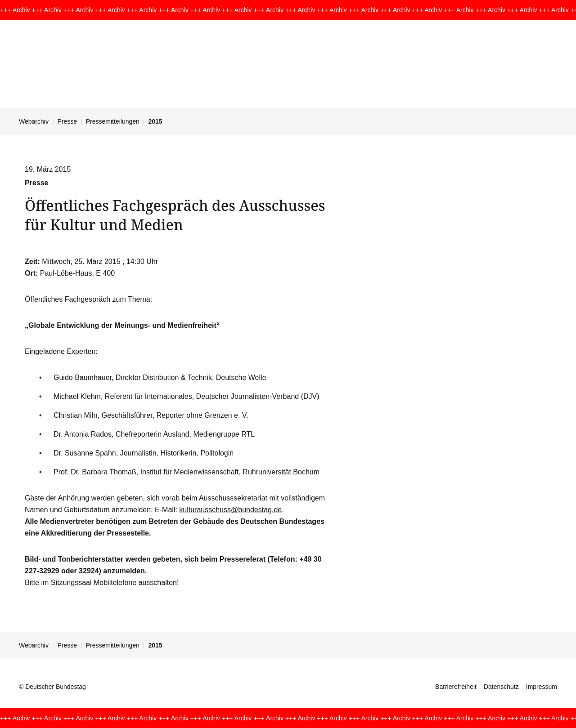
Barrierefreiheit (456, 687)
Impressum (542, 687)
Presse (67, 121)
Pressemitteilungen (113, 121)
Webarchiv (34, 121)
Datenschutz (501, 687)
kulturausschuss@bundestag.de (230, 510)
